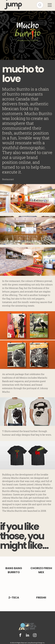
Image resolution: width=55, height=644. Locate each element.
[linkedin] (28, 636)
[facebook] (20, 636)
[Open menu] (50, 5)
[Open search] (40, 5)
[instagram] (35, 636)
